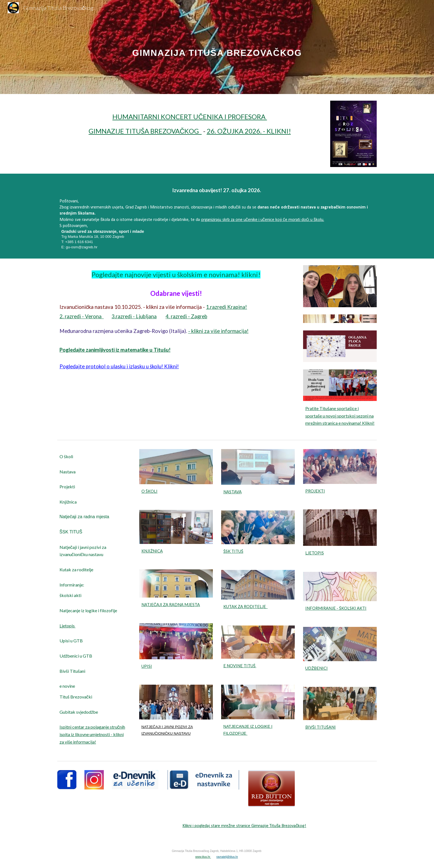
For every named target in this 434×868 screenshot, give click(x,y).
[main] (217, 47)
